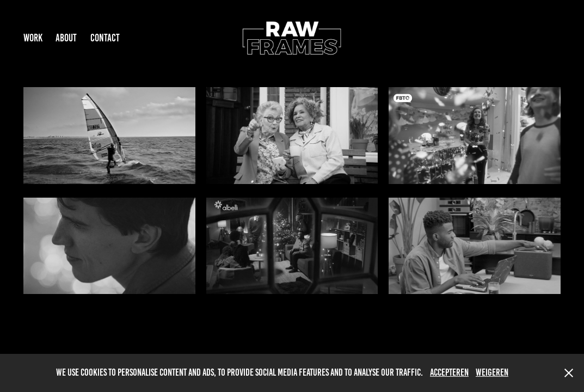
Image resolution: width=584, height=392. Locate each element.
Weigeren (492, 372)
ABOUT (66, 38)
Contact (105, 38)
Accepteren (449, 372)
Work (33, 38)
